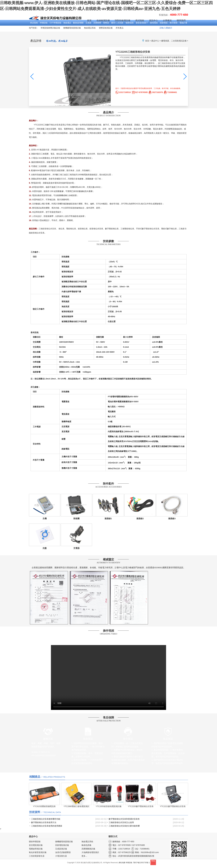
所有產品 (120, 28)
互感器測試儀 (61, 849)
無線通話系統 (90, 28)
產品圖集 (128, 98)
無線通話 (67, 23)
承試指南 (34, 23)
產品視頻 (175, 98)
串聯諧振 (44, 23)
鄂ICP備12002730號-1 (142, 863)
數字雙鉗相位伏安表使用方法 (44, 822)
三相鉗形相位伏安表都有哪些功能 (46, 819)
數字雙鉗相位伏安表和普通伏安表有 (124, 819)
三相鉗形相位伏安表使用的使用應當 (47, 826)
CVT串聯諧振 (55, 23)
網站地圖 (122, 863)
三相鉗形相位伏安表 (47, 229)
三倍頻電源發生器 (37, 856)
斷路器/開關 (78, 23)
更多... (84, 856)
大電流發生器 (61, 856)
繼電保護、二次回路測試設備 (174, 41)
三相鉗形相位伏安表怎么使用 (121, 822)
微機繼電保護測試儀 (72, 28)
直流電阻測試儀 (36, 845)
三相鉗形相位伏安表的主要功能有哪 (124, 826)
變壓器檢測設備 (106, 28)
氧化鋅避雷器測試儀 (38, 852)
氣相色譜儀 (86, 845)
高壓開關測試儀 (88, 849)
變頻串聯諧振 (35, 842)
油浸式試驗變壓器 (63, 852)
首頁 (89, 20)
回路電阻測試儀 (62, 845)
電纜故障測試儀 (36, 849)
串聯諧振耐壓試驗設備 (50, 28)
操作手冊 (152, 98)
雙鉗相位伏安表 (153, 229)
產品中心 (155, 41)
